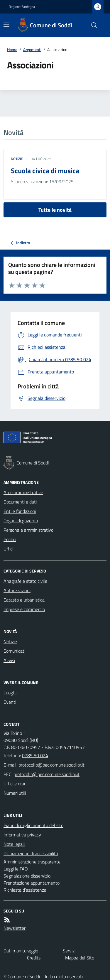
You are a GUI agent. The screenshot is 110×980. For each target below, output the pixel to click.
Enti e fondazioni (20, 511)
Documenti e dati (20, 502)
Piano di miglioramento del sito (33, 825)
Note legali (14, 844)
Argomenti (32, 49)
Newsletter (15, 928)
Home (12, 49)
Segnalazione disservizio (27, 876)
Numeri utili (15, 793)
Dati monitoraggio (21, 951)
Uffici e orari (15, 784)
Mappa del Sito (80, 958)
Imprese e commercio (24, 609)
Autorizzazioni (17, 590)
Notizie (17, 159)
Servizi (69, 951)
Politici (10, 539)
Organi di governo (21, 521)
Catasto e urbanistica (24, 600)
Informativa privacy (22, 835)
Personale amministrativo (28, 530)
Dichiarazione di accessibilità (31, 853)
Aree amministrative (23, 492)
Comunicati (14, 651)
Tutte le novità (55, 210)
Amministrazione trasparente (32, 862)
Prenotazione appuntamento (32, 883)
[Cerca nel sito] (92, 25)
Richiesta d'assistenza (25, 890)
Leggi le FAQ (16, 869)
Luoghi (10, 693)
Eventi (10, 702)
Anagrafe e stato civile (25, 581)
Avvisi (9, 660)
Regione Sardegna (22, 7)
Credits (34, 958)
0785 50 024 (35, 755)
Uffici (8, 549)
